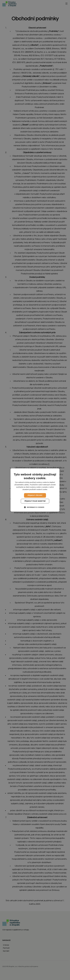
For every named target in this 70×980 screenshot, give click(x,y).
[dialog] (35, 490)
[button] (35, 507)
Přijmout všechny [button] (35, 495)
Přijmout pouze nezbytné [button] (35, 501)
